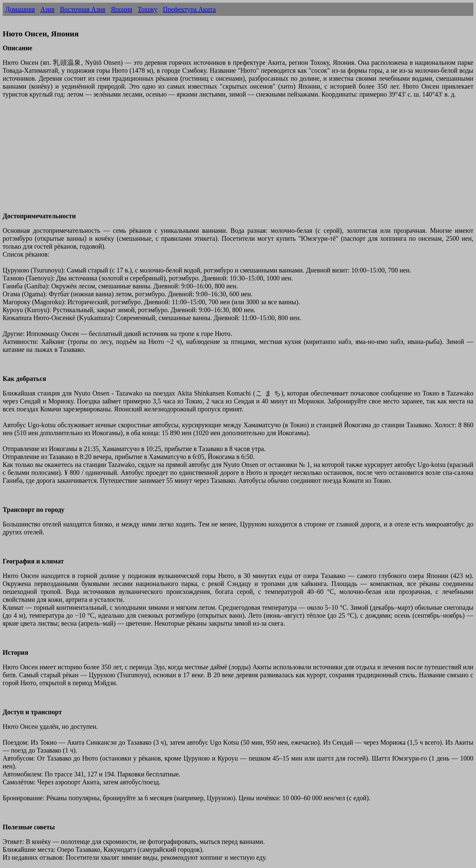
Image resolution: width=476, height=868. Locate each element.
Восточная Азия (82, 9)
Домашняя (20, 9)
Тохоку (148, 9)
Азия (47, 9)
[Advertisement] (201, 159)
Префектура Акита (189, 9)
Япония (121, 9)
